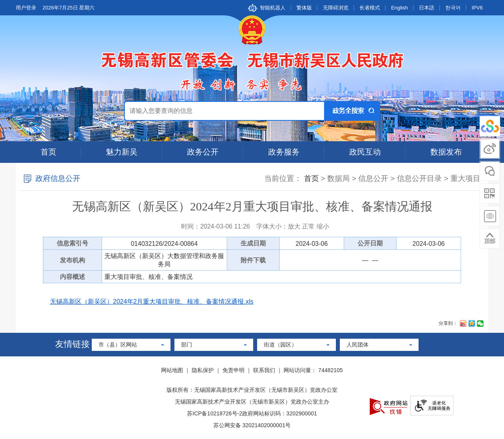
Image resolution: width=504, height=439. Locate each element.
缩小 (323, 226)
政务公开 (203, 152)
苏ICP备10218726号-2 (215, 413)
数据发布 (446, 152)
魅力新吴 (122, 152)
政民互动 (365, 152)
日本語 (427, 8)
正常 (308, 226)
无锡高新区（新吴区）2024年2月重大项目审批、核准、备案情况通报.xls (152, 302)
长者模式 (370, 8)
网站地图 (172, 370)
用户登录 (26, 8)
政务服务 (284, 152)
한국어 (453, 8)
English (399, 8)
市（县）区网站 (118, 345)
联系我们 (264, 370)
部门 (187, 345)
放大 (294, 226)
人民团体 (358, 345)
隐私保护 (203, 370)
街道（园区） (280, 345)
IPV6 (477, 8)
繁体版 (304, 8)
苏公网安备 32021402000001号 (252, 425)
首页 (48, 152)
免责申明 (233, 370)
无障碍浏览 (336, 8)
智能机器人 (273, 8)
